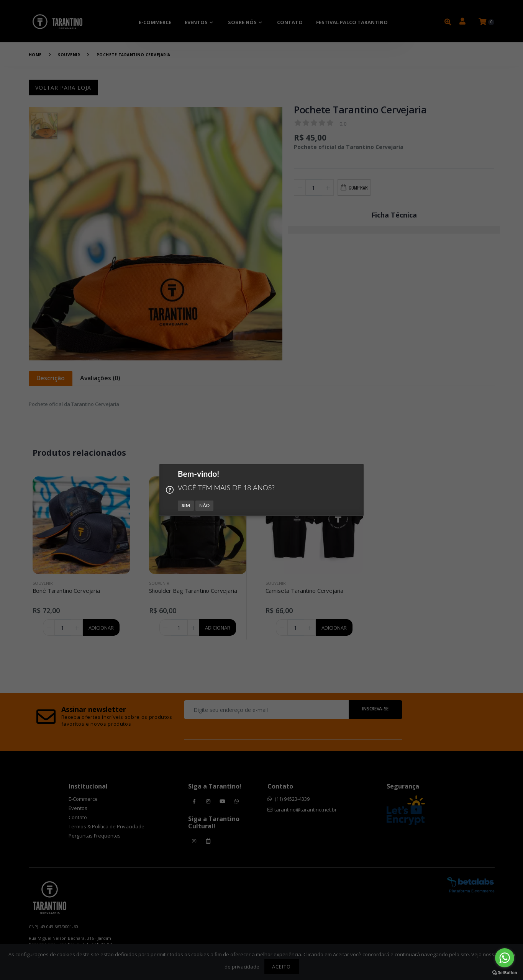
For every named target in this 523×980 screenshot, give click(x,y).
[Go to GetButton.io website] (505, 972)
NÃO (204, 505)
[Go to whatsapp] (505, 958)
